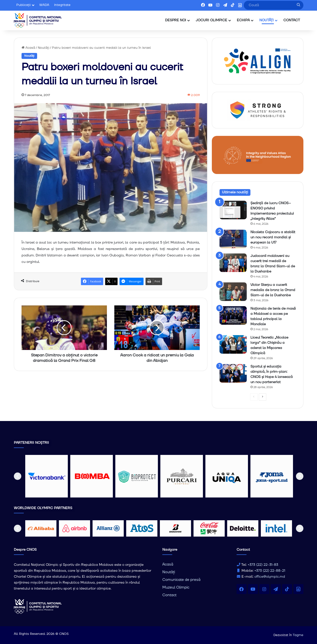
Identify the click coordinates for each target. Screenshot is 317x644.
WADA (44, 5)
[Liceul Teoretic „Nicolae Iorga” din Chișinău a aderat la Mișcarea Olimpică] (233, 344)
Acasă (28, 48)
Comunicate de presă (181, 580)
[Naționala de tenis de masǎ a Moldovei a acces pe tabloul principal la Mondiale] (233, 315)
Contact (169, 595)
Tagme (298, 635)
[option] (47, 476)
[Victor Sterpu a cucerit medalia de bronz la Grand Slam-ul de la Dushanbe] (233, 292)
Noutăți (44, 48)
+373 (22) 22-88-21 (270, 571)
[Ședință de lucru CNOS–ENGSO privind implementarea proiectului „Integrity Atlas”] (233, 210)
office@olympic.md (270, 577)
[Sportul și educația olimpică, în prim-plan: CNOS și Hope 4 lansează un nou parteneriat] (233, 373)
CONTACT (292, 20)
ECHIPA (243, 20)
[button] (18, 476)
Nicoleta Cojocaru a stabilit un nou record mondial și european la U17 (273, 237)
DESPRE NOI (176, 20)
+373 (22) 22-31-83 (263, 565)
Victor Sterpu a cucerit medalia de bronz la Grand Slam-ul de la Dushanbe (273, 290)
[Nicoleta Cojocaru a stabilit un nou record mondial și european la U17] (233, 239)
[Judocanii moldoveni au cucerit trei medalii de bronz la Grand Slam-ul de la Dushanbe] (233, 263)
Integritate (62, 5)
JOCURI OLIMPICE (211, 20)
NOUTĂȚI (267, 20)
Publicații (24, 5)
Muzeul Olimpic (176, 587)
